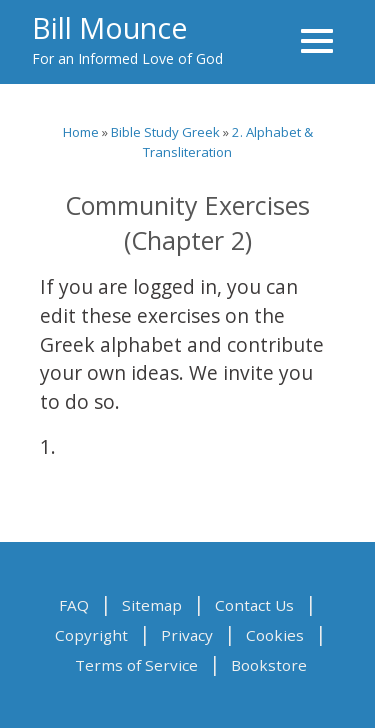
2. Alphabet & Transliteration (228, 142)
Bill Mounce (110, 27)
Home (81, 132)
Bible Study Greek (165, 132)
